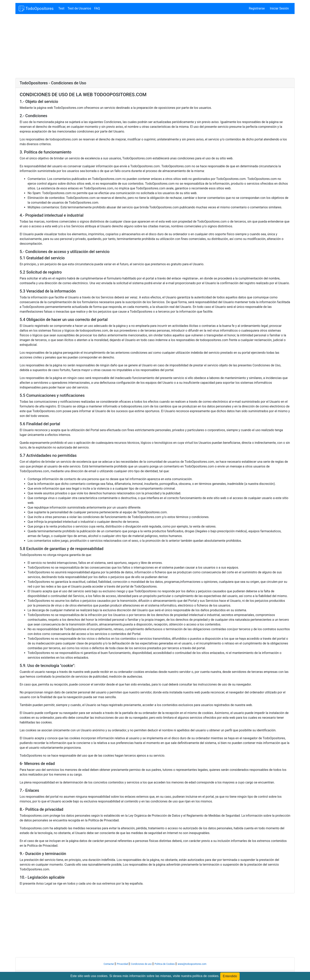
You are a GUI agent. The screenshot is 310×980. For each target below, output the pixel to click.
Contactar (109, 964)
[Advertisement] (134, 46)
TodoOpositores (36, 8)
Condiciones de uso (142, 964)
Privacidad (123, 964)
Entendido (230, 976)
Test (61, 8)
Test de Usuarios (79, 8)
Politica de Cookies (165, 964)
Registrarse (257, 8)
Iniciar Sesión (279, 8)
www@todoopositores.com (192, 964)
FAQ (97, 8)
